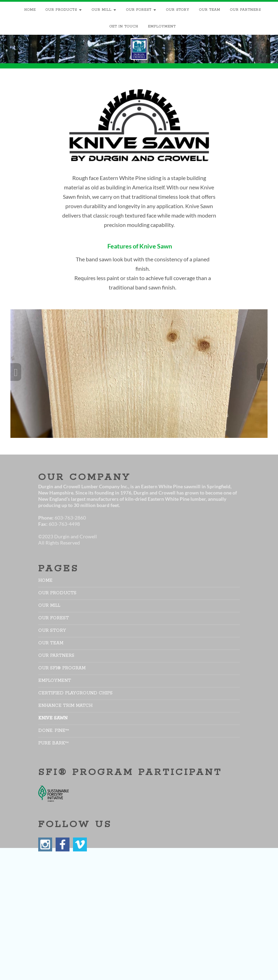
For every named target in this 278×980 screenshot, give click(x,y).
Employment (162, 27)
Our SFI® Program (62, 668)
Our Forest (139, 10)
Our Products (61, 10)
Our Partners (246, 10)
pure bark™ (54, 743)
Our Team (210, 10)
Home (30, 10)
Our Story (178, 10)
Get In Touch (124, 27)
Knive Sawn (53, 718)
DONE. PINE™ (54, 731)
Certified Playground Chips (75, 693)
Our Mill (102, 10)
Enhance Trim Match (65, 706)
